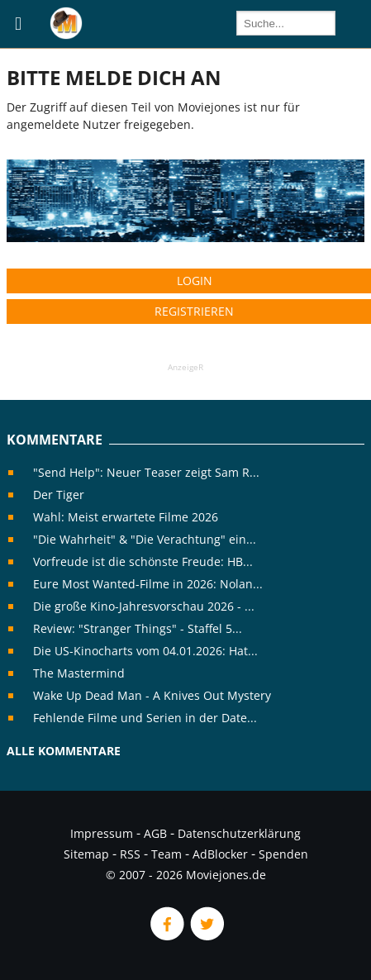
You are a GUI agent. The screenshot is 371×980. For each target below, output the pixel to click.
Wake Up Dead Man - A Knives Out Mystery (152, 695)
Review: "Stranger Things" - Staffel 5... (138, 628)
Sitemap (86, 854)
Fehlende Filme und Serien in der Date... (145, 718)
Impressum (102, 833)
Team (166, 854)
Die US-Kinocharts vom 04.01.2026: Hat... (145, 651)
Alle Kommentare (64, 751)
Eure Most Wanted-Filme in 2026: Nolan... (148, 584)
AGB (155, 833)
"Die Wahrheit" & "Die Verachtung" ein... (145, 539)
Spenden (283, 854)
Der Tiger (59, 495)
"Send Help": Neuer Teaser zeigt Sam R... (146, 472)
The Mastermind (79, 673)
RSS (130, 854)
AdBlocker (220, 854)
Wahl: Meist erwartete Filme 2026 (126, 517)
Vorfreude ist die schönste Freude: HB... (143, 561)
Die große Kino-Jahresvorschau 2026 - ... (144, 606)
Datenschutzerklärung (239, 833)
